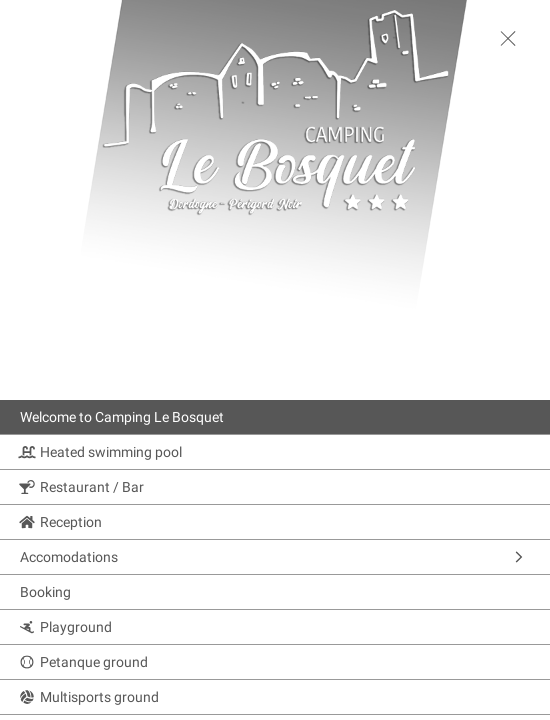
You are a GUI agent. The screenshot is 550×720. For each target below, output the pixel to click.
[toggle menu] (508, 38)
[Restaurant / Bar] (275, 487)
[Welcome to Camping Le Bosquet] (275, 417)
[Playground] (275, 627)
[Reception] (275, 522)
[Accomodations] (275, 557)
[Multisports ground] (275, 697)
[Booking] (275, 592)
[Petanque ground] (275, 662)
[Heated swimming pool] (275, 452)
